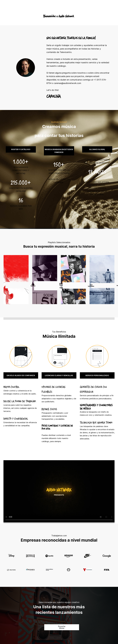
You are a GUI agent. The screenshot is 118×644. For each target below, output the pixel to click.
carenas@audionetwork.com (67, 83)
